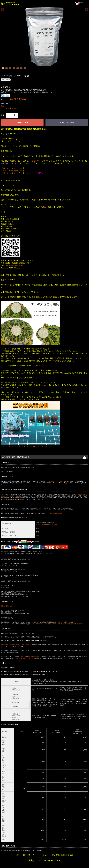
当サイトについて (23, 855)
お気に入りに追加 (67, 123)
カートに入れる (22, 123)
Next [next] (86, 9)
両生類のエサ (13, 108)
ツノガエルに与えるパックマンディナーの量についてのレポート (26, 446)
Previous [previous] (2, 9)
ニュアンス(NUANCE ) (18, 99)
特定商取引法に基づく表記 (62, 855)
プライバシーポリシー (41, 855)
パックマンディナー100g (13, 168)
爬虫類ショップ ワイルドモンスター (44, 861)
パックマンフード (35, 161)
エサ (3, 106)
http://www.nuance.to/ (14, 265)
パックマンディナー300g (13, 171)
